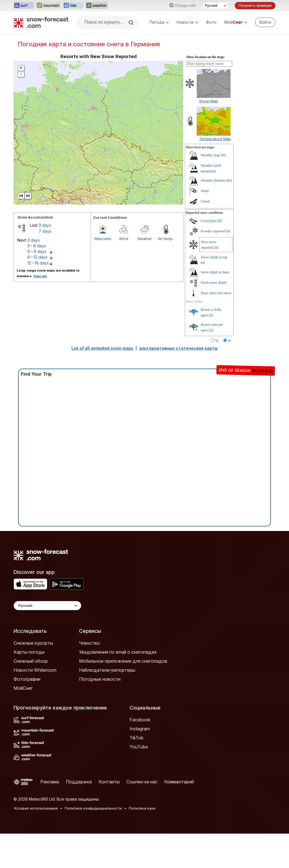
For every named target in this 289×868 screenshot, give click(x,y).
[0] (220, 221)
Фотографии (27, 679)
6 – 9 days (37, 251)
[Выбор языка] (215, 6)
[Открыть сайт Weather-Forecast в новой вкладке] (97, 6)
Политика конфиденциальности (93, 808)
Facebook (140, 720)
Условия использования (36, 808)
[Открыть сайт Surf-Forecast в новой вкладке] (24, 6)
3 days (45, 225)
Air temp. (166, 239)
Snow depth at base (215, 272)
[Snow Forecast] (41, 22)
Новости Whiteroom (35, 670)
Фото (211, 22)
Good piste (209, 221)
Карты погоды (29, 652)
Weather (145, 239)
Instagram (140, 729)
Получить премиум (255, 5)
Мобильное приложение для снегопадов (123, 661)
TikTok (136, 738)
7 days (45, 231)
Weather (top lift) (213, 155)
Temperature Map (215, 139)
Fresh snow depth (214, 282)
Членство (89, 643)
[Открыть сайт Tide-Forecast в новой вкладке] (73, 6)
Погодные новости (100, 679)
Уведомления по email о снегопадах (118, 652)
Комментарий (179, 782)
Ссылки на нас (142, 782)
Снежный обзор (31, 661)
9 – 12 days (37, 257)
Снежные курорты (33, 643)
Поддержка (79, 782)
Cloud (205, 201)
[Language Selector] (47, 606)
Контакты (109, 782)
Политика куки (142, 808)
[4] (228, 231)
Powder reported (213, 231)
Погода (159, 22)
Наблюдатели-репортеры (107, 670)
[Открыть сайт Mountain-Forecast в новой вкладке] (48, 6)
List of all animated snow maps (102, 348)
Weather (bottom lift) (216, 180)
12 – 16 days (38, 263)
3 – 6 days (37, 246)
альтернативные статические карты (178, 348)
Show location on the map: (205, 57)
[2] (211, 330)
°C (217, 341)
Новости (187, 22)
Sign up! (40, 276)
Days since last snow (216, 293)
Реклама (50, 782)
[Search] (132, 23)
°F (229, 341)
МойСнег (23, 688)
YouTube (139, 747)
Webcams (103, 239)
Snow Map (209, 101)
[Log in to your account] (265, 22)
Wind (124, 239)
